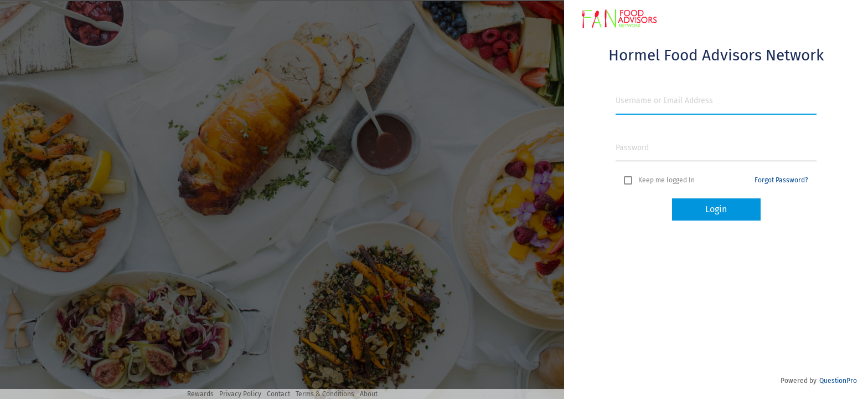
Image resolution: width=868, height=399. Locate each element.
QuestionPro (838, 381)
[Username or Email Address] (716, 101)
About (369, 394)
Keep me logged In (666, 180)
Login (716, 209)
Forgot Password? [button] (781, 180)
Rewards (200, 394)
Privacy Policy (240, 394)
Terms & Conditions (325, 394)
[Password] (716, 148)
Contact (278, 394)
